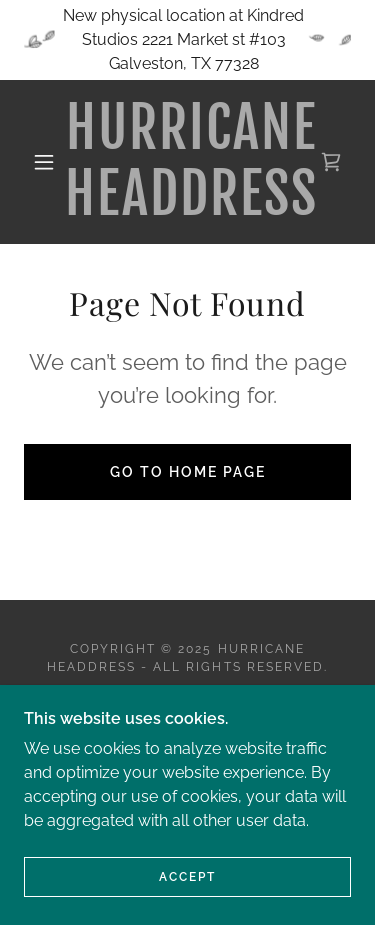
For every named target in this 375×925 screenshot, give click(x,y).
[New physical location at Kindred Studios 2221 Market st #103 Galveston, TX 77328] (187, 40)
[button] (44, 162)
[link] (191, 162)
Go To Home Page (188, 472)
